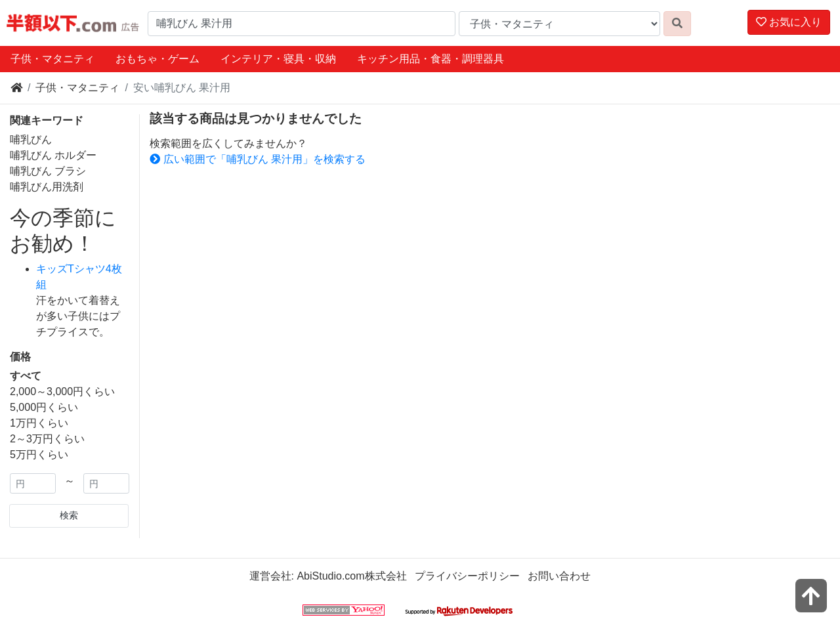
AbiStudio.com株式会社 (351, 576)
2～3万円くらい (47, 439)
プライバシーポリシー (467, 576)
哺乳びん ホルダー (53, 155)
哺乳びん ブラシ (48, 171)
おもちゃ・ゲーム (157, 59)
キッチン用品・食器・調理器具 (430, 59)
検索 (69, 515)
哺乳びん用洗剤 (47, 187)
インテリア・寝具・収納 (278, 59)
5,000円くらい (44, 407)
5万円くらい (39, 455)
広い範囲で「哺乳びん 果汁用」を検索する (258, 159)
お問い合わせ (559, 576)
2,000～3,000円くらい (62, 392)
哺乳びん (31, 139)
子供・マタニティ (52, 59)
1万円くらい (39, 423)
